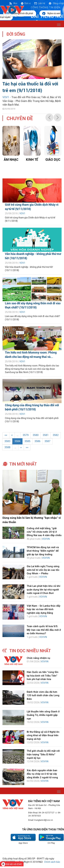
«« (6, 435)
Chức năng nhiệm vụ (38, 658)
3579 (26, 435)
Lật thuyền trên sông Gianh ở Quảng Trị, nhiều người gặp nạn (43, 715)
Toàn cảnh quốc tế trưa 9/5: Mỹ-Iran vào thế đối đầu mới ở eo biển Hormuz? (44, 630)
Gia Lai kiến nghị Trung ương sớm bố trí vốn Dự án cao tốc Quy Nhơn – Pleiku (43, 570)
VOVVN (46, 539)
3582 (56, 435)
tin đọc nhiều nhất (30, 651)
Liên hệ (40, 3)
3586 (37, 441)
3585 (27, 441)
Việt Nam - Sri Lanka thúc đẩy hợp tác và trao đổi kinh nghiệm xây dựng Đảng (44, 609)
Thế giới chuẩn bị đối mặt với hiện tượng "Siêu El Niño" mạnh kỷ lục (43, 754)
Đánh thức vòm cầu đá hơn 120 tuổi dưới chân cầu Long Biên (43, 695)
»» (27, 447)
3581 (46, 435)
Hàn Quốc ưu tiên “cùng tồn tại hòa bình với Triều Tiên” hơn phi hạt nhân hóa (43, 676)
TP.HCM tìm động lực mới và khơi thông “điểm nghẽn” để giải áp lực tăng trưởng (43, 551)
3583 (7, 441)
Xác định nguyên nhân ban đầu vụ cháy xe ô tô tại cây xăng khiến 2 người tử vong (42, 774)
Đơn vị (26, 3)
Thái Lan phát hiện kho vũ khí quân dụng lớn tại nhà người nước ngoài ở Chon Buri (43, 590)
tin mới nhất (23, 464)
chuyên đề (20, 118)
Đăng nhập (56, 3)
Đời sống (16, 34)
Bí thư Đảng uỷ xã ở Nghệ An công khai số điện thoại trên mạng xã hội (43, 735)
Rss (13, 3)
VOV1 (22, 213)
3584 (17, 441)
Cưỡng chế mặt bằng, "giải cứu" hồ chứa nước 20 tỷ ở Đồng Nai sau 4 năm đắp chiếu (44, 532)
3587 (47, 441)
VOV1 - (7, 97)
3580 (36, 435)
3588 (7, 447)
